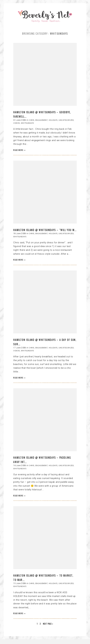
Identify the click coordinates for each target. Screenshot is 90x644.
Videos (16, 123)
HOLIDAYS (53, 120)
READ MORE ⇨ (19, 150)
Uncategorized (66, 120)
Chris (31, 120)
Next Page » (48, 624)
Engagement (41, 120)
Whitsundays (27, 123)
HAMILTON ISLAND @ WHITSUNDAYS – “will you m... (45, 230)
